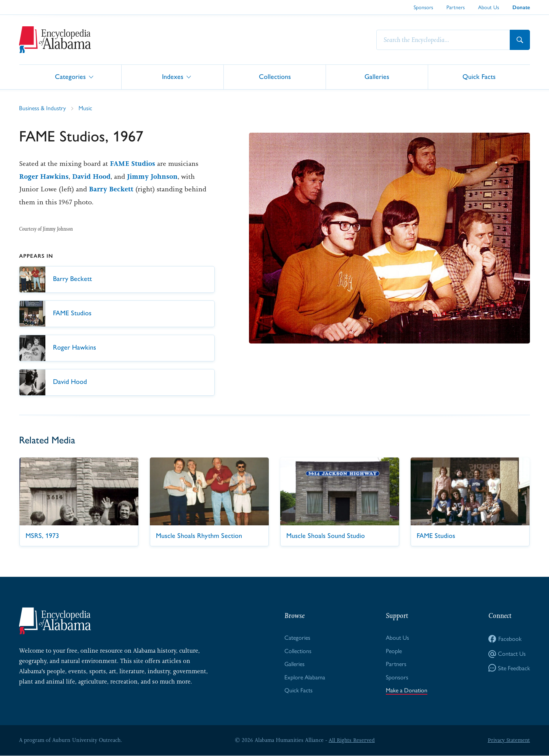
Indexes (173, 76)
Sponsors (423, 7)
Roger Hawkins (44, 177)
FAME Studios (132, 164)
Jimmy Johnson (152, 177)
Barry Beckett (111, 189)
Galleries (377, 76)
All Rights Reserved (352, 740)
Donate (521, 7)
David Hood (91, 177)
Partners (456, 7)
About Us (489, 7)
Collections (275, 76)
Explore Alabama (305, 677)
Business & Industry (43, 108)
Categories (70, 76)
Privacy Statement (509, 740)
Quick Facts (479, 76)
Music (85, 108)
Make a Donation (407, 691)
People (394, 651)
